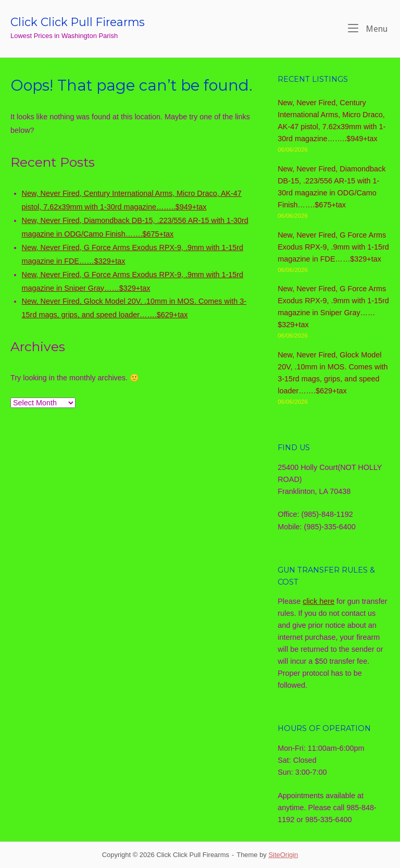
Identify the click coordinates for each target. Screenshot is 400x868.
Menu (368, 28)
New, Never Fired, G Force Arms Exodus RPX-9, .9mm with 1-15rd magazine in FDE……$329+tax (333, 247)
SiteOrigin (283, 855)
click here (318, 601)
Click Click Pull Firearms (78, 22)
